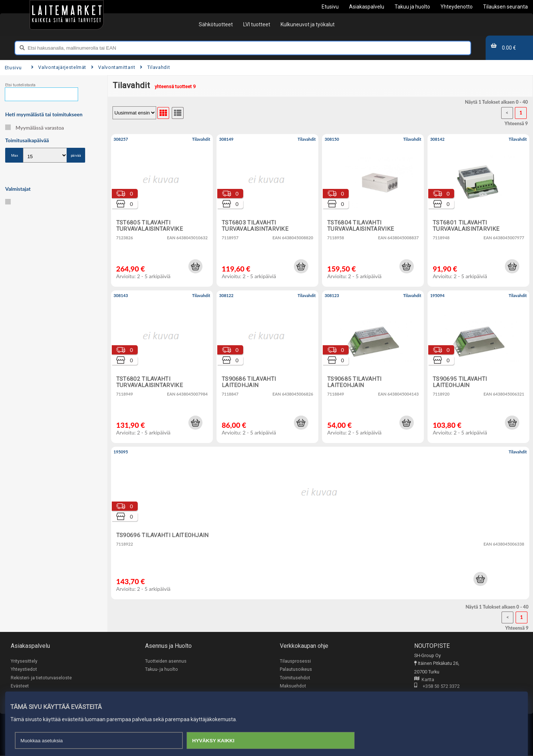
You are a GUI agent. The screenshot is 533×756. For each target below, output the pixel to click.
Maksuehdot (293, 686)
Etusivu (13, 68)
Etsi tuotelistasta (20, 85)
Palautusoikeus (296, 670)
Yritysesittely (24, 661)
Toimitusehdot (295, 678)
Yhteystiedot (24, 670)
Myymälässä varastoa (35, 128)
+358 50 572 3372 (437, 687)
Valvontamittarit (113, 67)
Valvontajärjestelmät (59, 67)
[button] (195, 266)
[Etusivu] (67, 15)
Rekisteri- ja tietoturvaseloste (41, 678)
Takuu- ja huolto (162, 670)
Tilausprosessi (295, 661)
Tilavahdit (155, 67)
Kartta (424, 680)
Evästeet (20, 686)
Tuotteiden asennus (166, 661)
